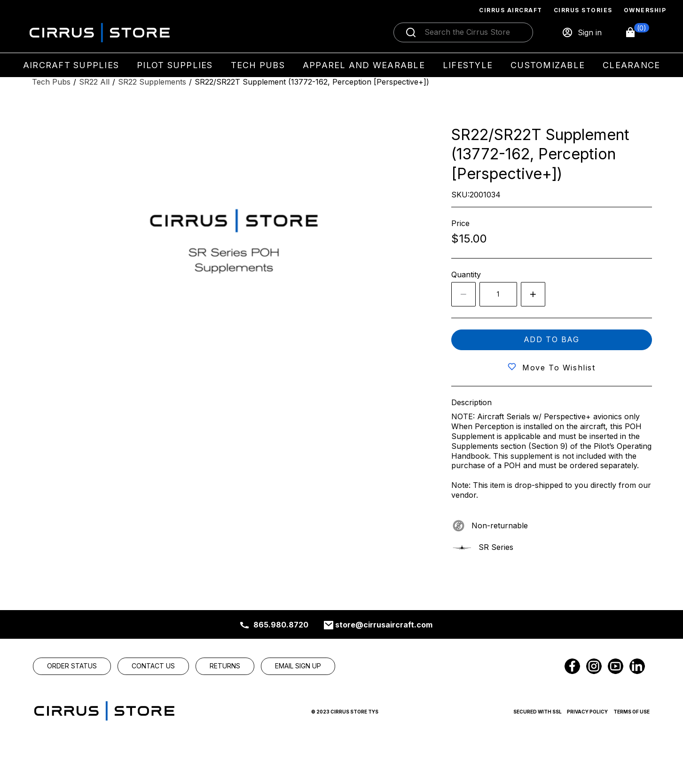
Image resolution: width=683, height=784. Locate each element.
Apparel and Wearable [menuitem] (364, 65)
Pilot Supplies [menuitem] (175, 65)
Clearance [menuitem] (631, 65)
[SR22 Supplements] (152, 82)
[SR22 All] (94, 82)
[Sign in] (582, 32)
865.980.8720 (281, 625)
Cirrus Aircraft (511, 10)
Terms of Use (632, 712)
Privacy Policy (587, 712)
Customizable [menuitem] (548, 65)
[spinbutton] (498, 294)
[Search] (473, 32)
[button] (637, 32)
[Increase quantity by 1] (533, 294)
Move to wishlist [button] (559, 368)
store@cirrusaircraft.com (384, 625)
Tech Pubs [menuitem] (258, 65)
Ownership (645, 10)
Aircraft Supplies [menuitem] (71, 65)
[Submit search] (411, 32)
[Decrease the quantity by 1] (463, 294)
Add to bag (552, 339)
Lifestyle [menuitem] (468, 65)
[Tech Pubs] (51, 82)
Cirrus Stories (583, 10)
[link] (72, 666)
